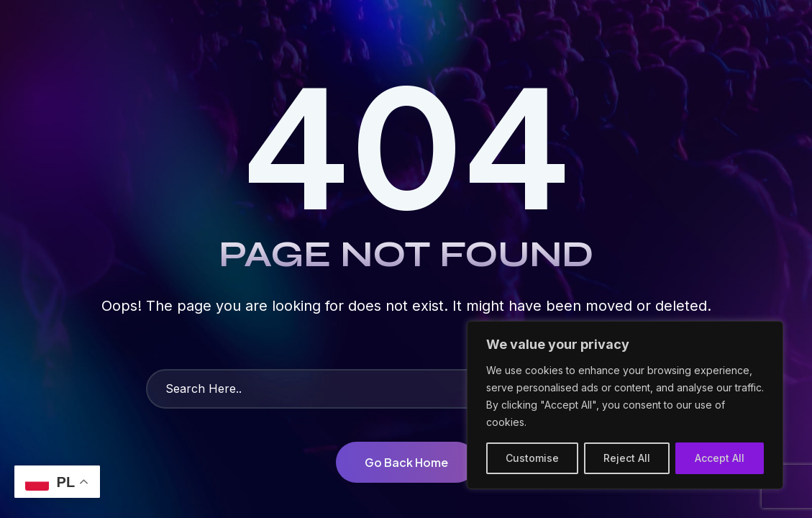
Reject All (627, 458)
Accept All (720, 458)
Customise (532, 458)
